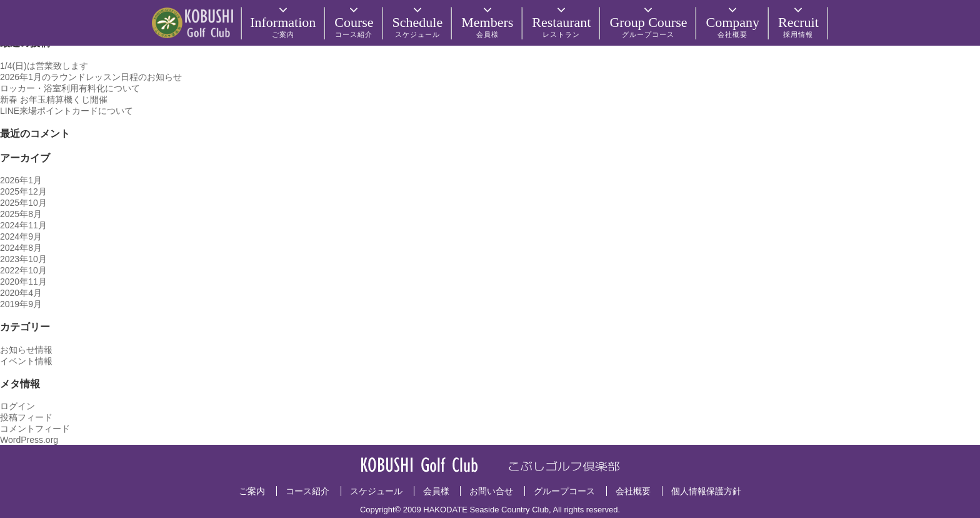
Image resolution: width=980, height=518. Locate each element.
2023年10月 (23, 259)
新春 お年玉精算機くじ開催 (54, 99)
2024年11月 (23, 225)
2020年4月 (21, 293)
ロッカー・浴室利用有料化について (70, 88)
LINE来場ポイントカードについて (67, 111)
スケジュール (376, 491)
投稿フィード (26, 417)
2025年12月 (23, 191)
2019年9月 (21, 304)
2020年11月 (23, 282)
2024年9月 (21, 236)
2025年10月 (23, 203)
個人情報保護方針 (706, 491)
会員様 (436, 491)
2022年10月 (23, 270)
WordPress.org (29, 440)
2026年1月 (21, 180)
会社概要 (633, 491)
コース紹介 (307, 491)
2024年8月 (21, 248)
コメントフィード (35, 429)
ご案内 (252, 491)
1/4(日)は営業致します (44, 66)
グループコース (564, 491)
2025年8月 (21, 214)
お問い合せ (491, 491)
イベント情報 (26, 361)
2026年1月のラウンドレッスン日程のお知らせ (91, 77)
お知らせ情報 (26, 350)
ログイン (17, 406)
